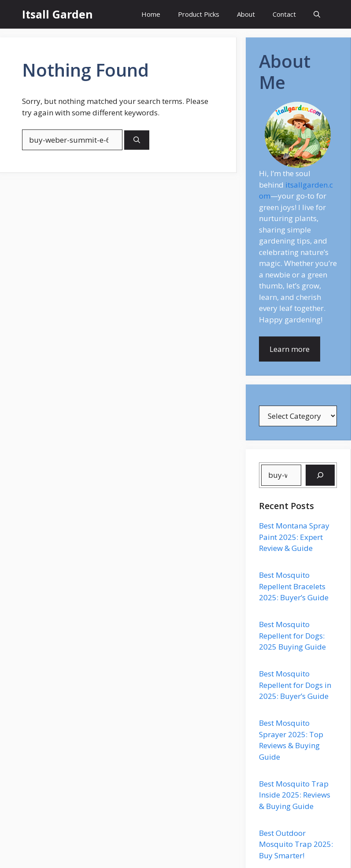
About (246, 14)
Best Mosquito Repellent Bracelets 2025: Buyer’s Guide (294, 586)
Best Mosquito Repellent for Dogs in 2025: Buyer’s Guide (295, 685)
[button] (317, 14)
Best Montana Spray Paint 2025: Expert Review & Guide (294, 537)
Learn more (290, 349)
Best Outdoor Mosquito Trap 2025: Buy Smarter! (296, 844)
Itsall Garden (57, 14)
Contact (284, 14)
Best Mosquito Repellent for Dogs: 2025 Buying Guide (292, 635)
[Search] (137, 140)
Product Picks (199, 14)
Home (151, 14)
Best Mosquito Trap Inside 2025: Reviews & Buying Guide (295, 795)
